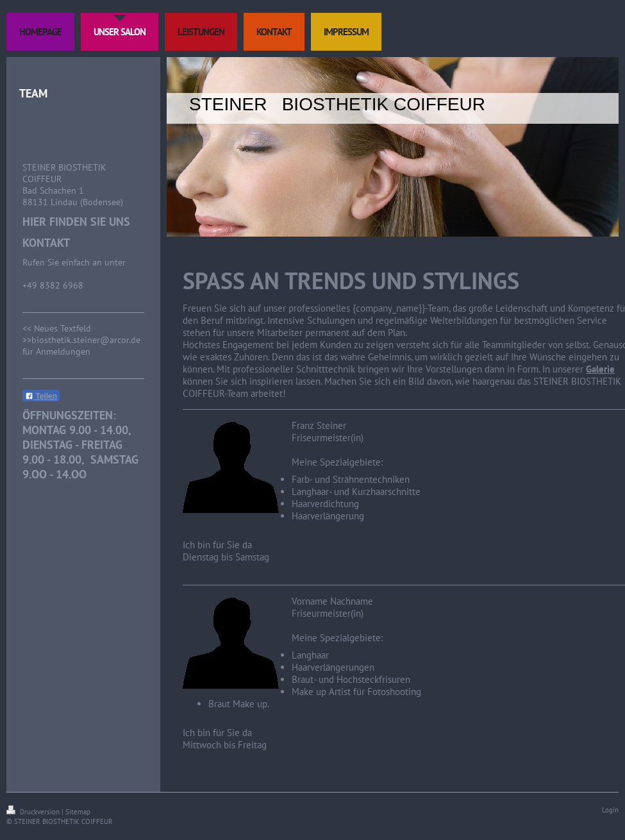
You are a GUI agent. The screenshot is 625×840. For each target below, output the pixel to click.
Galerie (600, 369)
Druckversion (34, 812)
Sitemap (78, 812)
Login (610, 810)
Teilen (41, 396)
